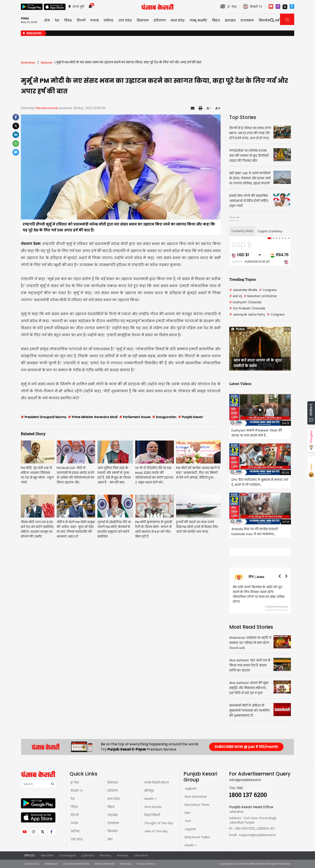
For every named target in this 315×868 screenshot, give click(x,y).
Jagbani (191, 789)
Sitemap (126, 864)
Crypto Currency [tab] (270, 231)
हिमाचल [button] (143, 20)
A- (209, 108)
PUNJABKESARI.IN (254, 864)
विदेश (74, 807)
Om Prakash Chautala (247, 308)
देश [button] (57, 20)
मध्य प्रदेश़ (178, 20)
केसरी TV (77, 791)
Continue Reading (276, 607)
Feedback (51, 864)
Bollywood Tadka (197, 837)
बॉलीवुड (149, 791)
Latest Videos (240, 384)
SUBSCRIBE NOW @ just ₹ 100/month (246, 747)
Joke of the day (156, 831)
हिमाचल (113, 783)
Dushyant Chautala (245, 302)
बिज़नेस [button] (264, 20)
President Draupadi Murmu (44, 417)
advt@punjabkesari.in (245, 780)
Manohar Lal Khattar (260, 296)
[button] (234, 349)
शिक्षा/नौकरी (152, 815)
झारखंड (230, 20)
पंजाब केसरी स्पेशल (157, 783)
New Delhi (47, 855)
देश (73, 799)
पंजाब (74, 823)
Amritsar (122, 855)
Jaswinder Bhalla (243, 290)
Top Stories (243, 117)
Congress (268, 290)
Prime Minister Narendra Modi (93, 417)
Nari (187, 813)
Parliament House (135, 417)
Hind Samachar (196, 797)
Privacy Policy (146, 864)
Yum (188, 821)
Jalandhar (141, 855)
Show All (234, 217)
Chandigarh (67, 855)
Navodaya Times (197, 805)
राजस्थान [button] (247, 20)
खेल (110, 839)
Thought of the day (159, 823)
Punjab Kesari (190, 417)
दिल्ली (81, 20)
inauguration (164, 417)
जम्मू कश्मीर (198, 20)
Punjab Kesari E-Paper (127, 749)
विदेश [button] (68, 20)
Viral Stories (153, 807)
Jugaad (190, 829)
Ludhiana (88, 855)
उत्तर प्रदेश (125, 20)
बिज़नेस (112, 831)
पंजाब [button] (94, 20)
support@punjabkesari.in (257, 835)
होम (47, 20)
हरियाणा (113, 791)
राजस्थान (113, 823)
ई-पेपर (75, 783)
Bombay (106, 855)
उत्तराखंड (113, 815)
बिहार (216, 20)
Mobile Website (105, 864)
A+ (218, 108)
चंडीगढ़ (75, 831)
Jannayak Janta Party (247, 315)
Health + (150, 799)
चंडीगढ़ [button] (108, 20)
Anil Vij (236, 296)
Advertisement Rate (76, 864)
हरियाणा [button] (160, 20)
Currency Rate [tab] (242, 231)
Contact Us (32, 864)
